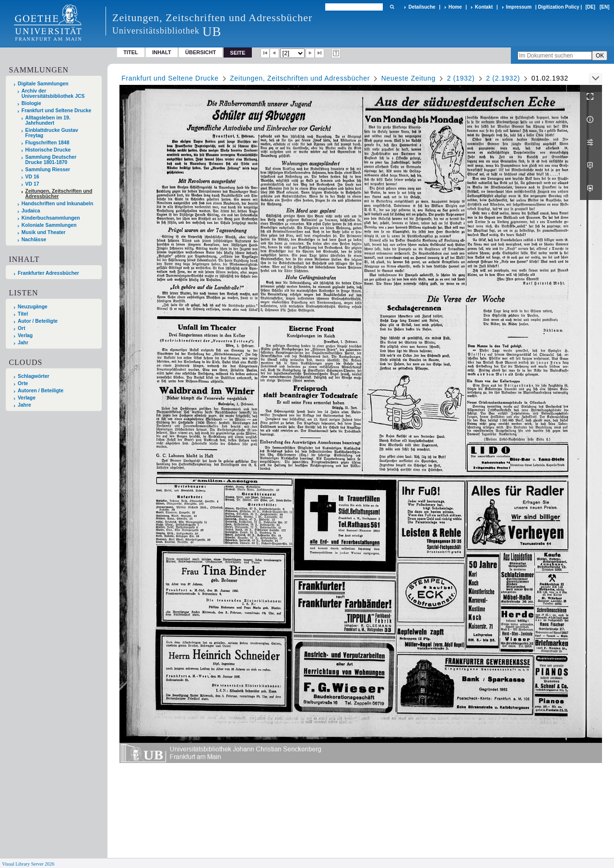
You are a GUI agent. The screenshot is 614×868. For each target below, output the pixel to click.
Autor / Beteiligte (38, 321)
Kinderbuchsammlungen (51, 218)
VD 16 (32, 177)
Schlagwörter (34, 376)
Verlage (27, 398)
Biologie (31, 103)
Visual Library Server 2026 (28, 864)
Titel (131, 52)
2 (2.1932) (503, 78)
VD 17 (32, 184)
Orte (23, 383)
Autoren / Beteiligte (41, 391)
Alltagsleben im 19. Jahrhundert (48, 120)
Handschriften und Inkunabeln (58, 204)
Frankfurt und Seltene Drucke (57, 111)
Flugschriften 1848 (47, 143)
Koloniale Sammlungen (49, 225)
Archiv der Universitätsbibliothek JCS (53, 94)
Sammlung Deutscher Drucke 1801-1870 (51, 160)
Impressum (519, 7)
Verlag (25, 335)
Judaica (31, 211)
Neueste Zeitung (408, 78)
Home (455, 7)
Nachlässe (34, 240)
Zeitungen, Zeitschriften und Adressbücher (59, 194)
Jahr (23, 343)
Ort (22, 328)
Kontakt (484, 7)
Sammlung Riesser (48, 170)
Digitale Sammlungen (43, 84)
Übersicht (201, 52)
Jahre (24, 405)
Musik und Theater (44, 232)
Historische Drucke (48, 150)
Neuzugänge (33, 307)
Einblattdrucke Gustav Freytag (52, 133)
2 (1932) (461, 78)
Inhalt (162, 52)
